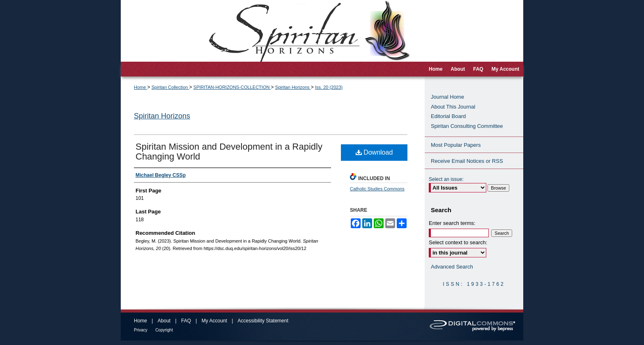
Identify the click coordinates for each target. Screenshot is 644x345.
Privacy (141, 330)
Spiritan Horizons (293, 87)
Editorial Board (448, 116)
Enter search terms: (452, 223)
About (164, 321)
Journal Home (447, 97)
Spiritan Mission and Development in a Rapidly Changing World (229, 152)
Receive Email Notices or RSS (467, 161)
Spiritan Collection (170, 87)
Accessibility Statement (263, 321)
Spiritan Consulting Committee (467, 126)
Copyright (164, 330)
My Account (214, 321)
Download (374, 152)
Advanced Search (452, 267)
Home (140, 87)
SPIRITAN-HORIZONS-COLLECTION (232, 87)
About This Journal (453, 107)
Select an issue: (446, 179)
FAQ (186, 321)
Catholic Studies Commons (377, 189)
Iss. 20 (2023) (329, 87)
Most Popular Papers (456, 145)
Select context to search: (458, 242)
